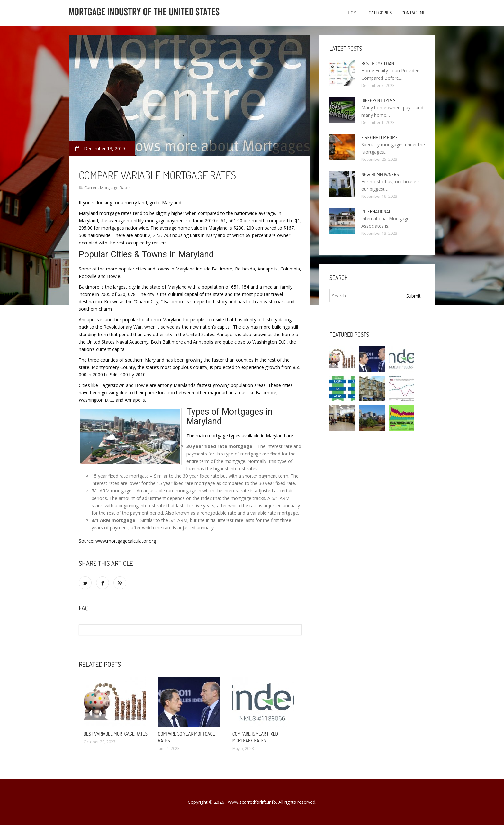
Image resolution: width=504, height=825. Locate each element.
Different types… (380, 101)
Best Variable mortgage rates (116, 734)
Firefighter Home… (381, 137)
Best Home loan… (379, 64)
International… (378, 211)
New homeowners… (381, 174)
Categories (380, 13)
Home (353, 13)
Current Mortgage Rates (108, 188)
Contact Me (414, 13)
